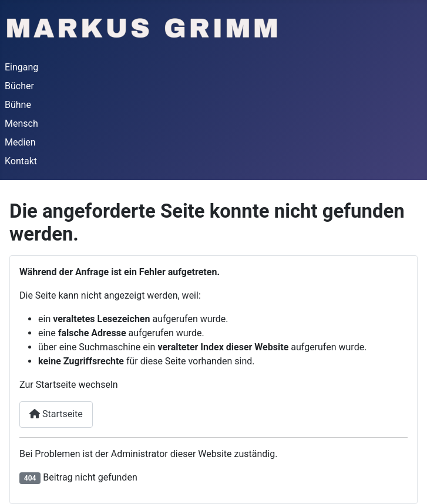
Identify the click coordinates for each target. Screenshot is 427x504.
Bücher (19, 86)
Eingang (21, 67)
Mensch (21, 124)
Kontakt (21, 161)
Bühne (18, 105)
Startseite (56, 414)
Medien (20, 142)
